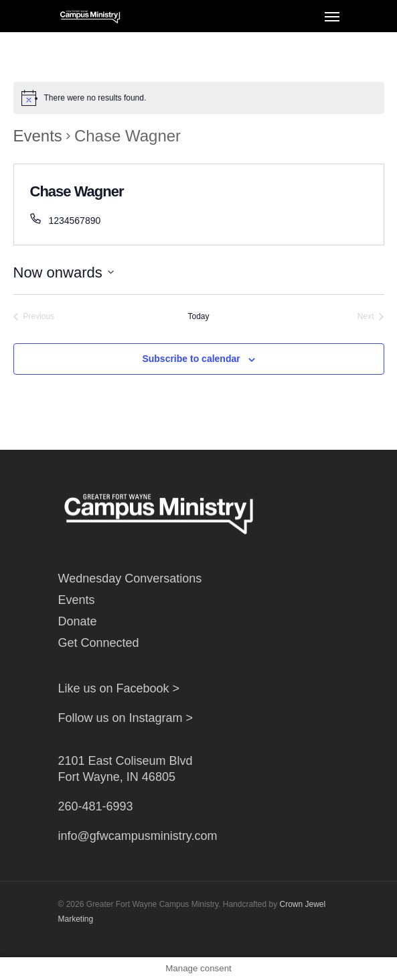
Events (38, 136)
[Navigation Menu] (332, 16)
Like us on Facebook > (119, 688)
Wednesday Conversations (130, 578)
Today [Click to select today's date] (198, 316)
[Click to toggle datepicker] (64, 272)
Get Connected (99, 643)
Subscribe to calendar (191, 359)
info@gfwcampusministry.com (138, 836)
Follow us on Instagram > (126, 718)
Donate (78, 621)
